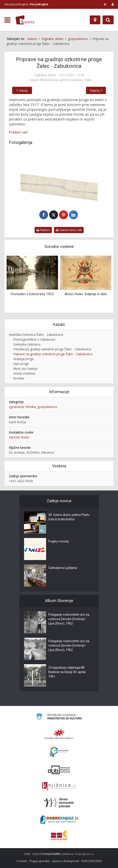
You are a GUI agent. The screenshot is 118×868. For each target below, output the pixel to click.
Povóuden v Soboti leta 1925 (32, 294)
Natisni (43, 230)
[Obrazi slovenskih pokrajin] (59, 803)
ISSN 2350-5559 (91, 861)
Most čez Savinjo (25, 369)
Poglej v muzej (58, 541)
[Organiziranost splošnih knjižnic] (59, 734)
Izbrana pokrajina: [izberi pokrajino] (26, 4)
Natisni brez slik (69, 230)
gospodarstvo (47, 407)
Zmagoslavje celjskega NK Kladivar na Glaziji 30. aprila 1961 (67, 672)
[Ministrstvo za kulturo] (59, 717)
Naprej (95, 90)
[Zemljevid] (95, 20)
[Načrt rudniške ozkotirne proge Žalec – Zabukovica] (59, 176)
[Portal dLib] (59, 770)
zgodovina (16, 407)
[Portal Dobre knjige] (59, 819)
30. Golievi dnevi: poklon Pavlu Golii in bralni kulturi (69, 517)
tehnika (31, 407)
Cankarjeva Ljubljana (63, 568)
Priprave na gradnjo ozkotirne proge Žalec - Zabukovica (53, 354)
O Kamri (22, 861)
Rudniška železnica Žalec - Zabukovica (36, 335)
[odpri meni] (7, 20)
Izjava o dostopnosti (66, 861)
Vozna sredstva (24, 373)
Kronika (19, 378)
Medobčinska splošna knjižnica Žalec (66, 80)
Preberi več (18, 132)
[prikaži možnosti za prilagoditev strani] (105, 4)
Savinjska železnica (27, 344)
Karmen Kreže (19, 437)
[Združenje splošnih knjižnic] (59, 836)
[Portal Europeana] (59, 752)
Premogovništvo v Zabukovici (34, 339)
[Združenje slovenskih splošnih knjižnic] (59, 786)
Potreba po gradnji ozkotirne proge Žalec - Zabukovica (52, 349)
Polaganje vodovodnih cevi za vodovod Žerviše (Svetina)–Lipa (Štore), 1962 (69, 619)
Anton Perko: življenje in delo (86, 294)
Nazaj (23, 90)
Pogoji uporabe (40, 861)
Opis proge (21, 364)
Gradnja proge (23, 359)
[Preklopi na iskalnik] (108, 20)
